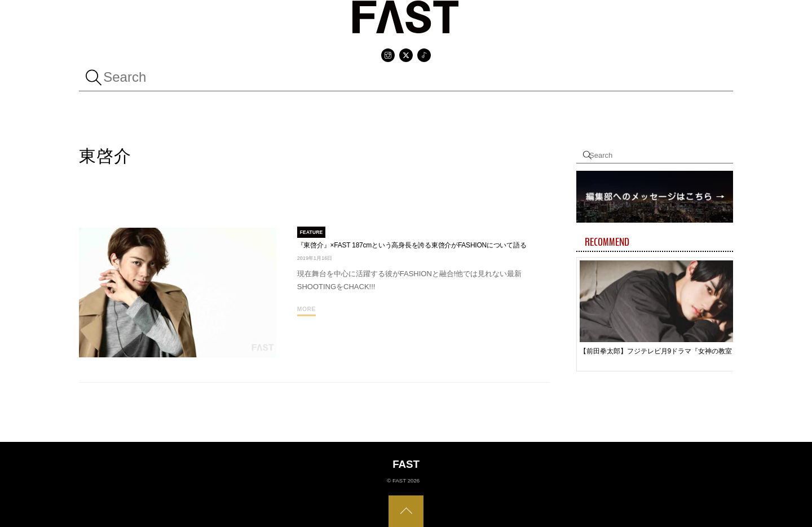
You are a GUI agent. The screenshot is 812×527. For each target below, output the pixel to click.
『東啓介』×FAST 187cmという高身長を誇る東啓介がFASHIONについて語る (412, 245)
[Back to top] (406, 511)
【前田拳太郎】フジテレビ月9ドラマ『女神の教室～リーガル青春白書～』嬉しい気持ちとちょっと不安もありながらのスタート (661, 351)
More (306, 309)
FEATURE (312, 232)
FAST (399, 480)
